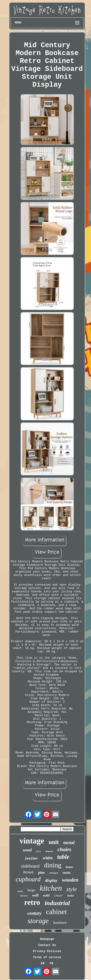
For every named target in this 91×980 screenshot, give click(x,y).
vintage (32, 841)
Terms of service (47, 957)
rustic (67, 873)
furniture (60, 923)
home (70, 867)
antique (54, 873)
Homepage (47, 939)
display (51, 880)
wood (27, 850)
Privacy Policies (47, 951)
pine (41, 872)
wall (35, 895)
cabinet (56, 912)
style (72, 889)
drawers (49, 851)
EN (43, 963)
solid (46, 895)
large (31, 890)
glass (39, 851)
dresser (24, 896)
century (34, 913)
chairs (64, 849)
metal (69, 842)
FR (51, 963)
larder (71, 896)
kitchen (51, 888)
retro (32, 902)
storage (38, 921)
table (63, 857)
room (20, 891)
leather (31, 859)
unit (54, 842)
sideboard (30, 866)
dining (53, 865)
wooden (70, 880)
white (48, 858)
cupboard (28, 879)
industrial (57, 903)
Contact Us (47, 945)
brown (28, 872)
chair (58, 896)
